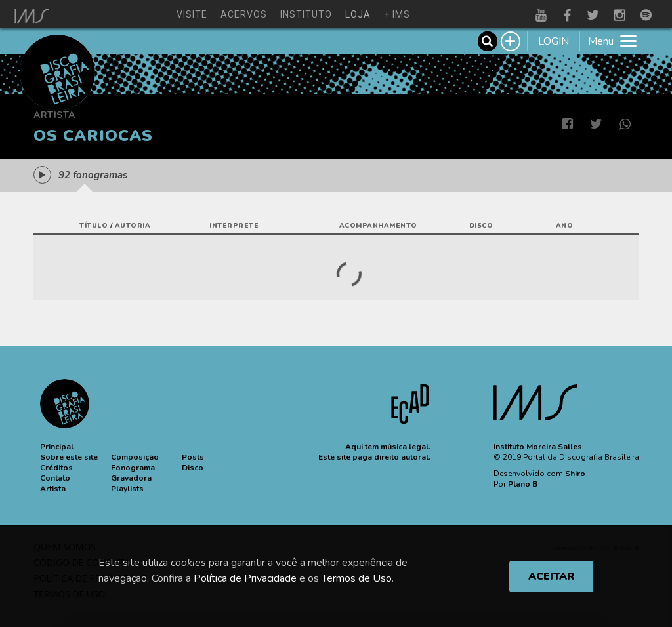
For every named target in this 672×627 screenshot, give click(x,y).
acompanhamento (378, 226)
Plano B (523, 484)
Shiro (575, 474)
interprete (234, 226)
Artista (54, 115)
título (94, 226)
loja (358, 14)
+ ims (397, 14)
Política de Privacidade (245, 578)
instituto (306, 14)
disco (481, 226)
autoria (133, 226)
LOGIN (554, 41)
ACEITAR (552, 576)
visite (192, 14)
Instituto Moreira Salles (538, 447)
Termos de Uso (357, 578)
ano (565, 226)
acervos (244, 14)
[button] (57, 447)
